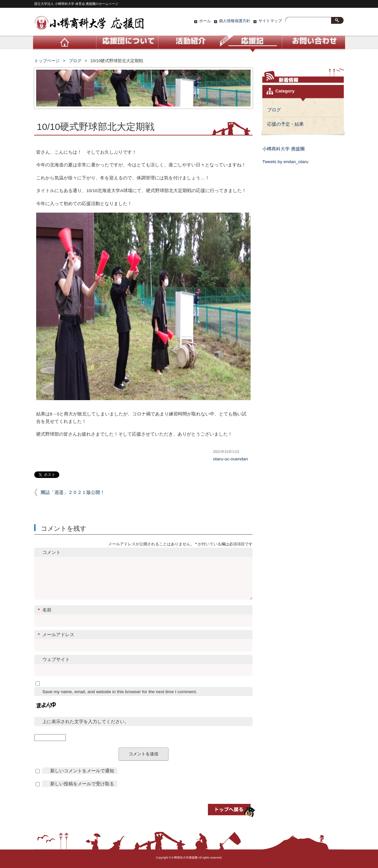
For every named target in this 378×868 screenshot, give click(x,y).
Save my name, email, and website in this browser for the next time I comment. (120, 700)
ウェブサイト (56, 667)
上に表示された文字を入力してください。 (86, 729)
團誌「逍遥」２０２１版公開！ (73, 492)
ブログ (251, 44)
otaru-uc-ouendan (231, 459)
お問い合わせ (313, 44)
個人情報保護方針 (235, 21)
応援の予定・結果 (285, 124)
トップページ (47, 61)
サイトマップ (270, 21)
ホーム (205, 21)
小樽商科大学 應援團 (283, 149)
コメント (51, 552)
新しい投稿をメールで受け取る (82, 792)
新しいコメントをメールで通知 (82, 779)
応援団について (127, 44)
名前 (144, 618)
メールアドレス (144, 643)
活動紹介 (189, 44)
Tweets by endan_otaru (285, 162)
